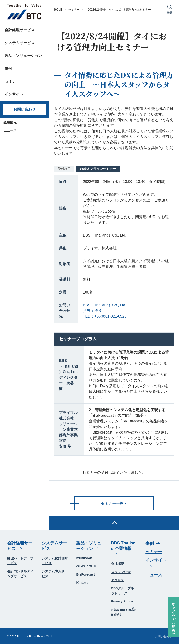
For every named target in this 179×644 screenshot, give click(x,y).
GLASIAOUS (86, 565)
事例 (150, 542)
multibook (84, 557)
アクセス (117, 579)
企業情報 (10, 122)
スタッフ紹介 (121, 571)
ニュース (10, 130)
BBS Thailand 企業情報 (123, 545)
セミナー (74, 10)
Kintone (82, 582)
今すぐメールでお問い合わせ (174, 617)
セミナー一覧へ (114, 503)
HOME (58, 10)
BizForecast (85, 574)
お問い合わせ (24, 109)
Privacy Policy (122, 600)
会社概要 (117, 563)
